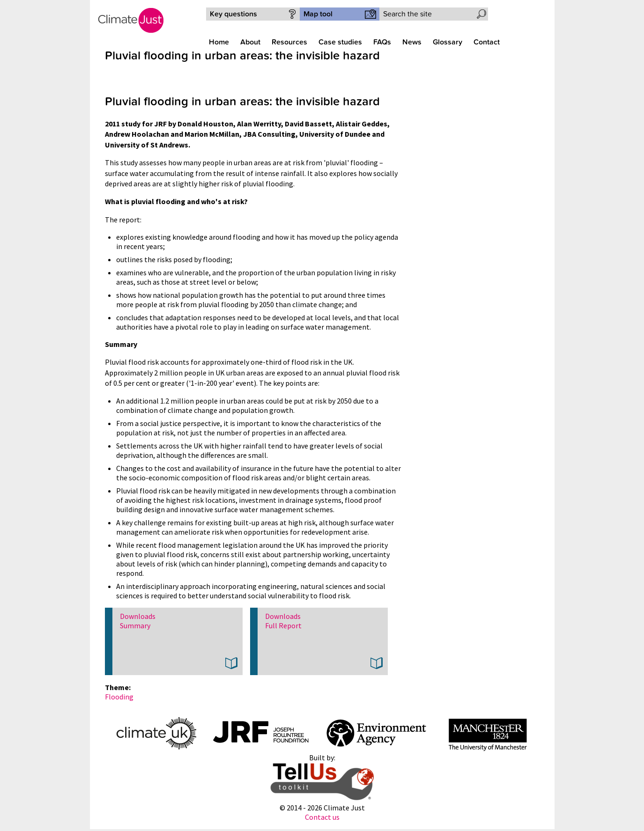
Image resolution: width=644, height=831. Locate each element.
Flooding (119, 697)
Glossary (448, 42)
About (250, 42)
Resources (289, 42)
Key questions (233, 14)
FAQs (382, 42)
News (412, 42)
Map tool (318, 14)
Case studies (340, 42)
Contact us (322, 817)
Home (219, 42)
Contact (487, 42)
